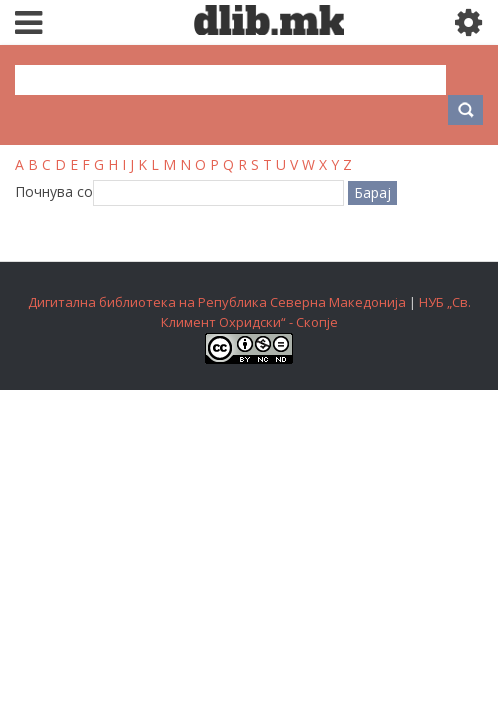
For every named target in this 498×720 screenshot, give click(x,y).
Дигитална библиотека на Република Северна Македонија (217, 302)
